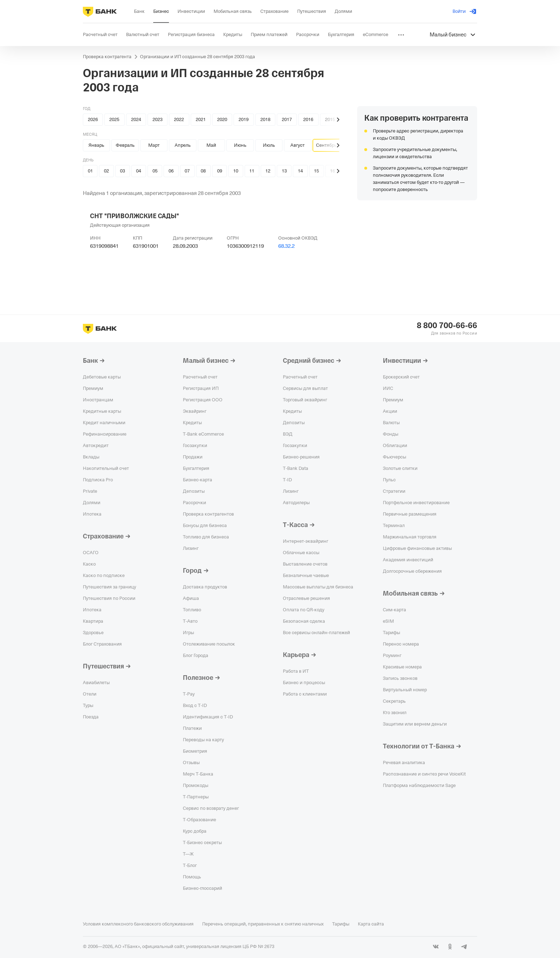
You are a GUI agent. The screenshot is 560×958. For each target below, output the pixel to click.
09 (220, 171)
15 (316, 171)
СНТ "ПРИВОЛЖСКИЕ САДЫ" (134, 216)
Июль (269, 145)
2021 (201, 119)
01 (90, 171)
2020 (222, 119)
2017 (287, 119)
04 (139, 171)
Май (211, 145)
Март (154, 145)
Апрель (183, 145)
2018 (265, 119)
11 (252, 171)
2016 (308, 119)
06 (171, 171)
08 (203, 171)
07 (187, 171)
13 (284, 171)
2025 (114, 119)
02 (106, 171)
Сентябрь (326, 145)
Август (297, 145)
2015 (330, 119)
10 (236, 171)
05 (155, 171)
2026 (93, 119)
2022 (179, 119)
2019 (244, 119)
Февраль (125, 145)
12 (268, 171)
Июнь (240, 145)
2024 (136, 119)
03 (122, 171)
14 (300, 171)
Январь (96, 145)
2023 (157, 119)
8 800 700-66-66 (447, 326)
